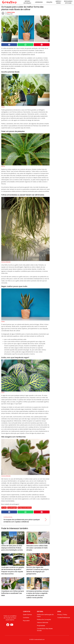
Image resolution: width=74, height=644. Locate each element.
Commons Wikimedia (6, 262)
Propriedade (41, 626)
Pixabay (3, 107)
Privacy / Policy (62, 615)
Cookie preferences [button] (64, 618)
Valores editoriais (43, 623)
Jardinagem (39, 2)
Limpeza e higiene (58, 2)
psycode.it (26, 621)
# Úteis (4, 508)
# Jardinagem (12, 508)
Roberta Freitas (11, 12)
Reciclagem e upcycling (68, 2)
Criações (49, 2)
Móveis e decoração (27, 2)
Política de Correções (44, 620)
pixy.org (3, 166)
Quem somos (27, 615)
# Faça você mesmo (25, 508)
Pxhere (3, 392)
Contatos (26, 618)
